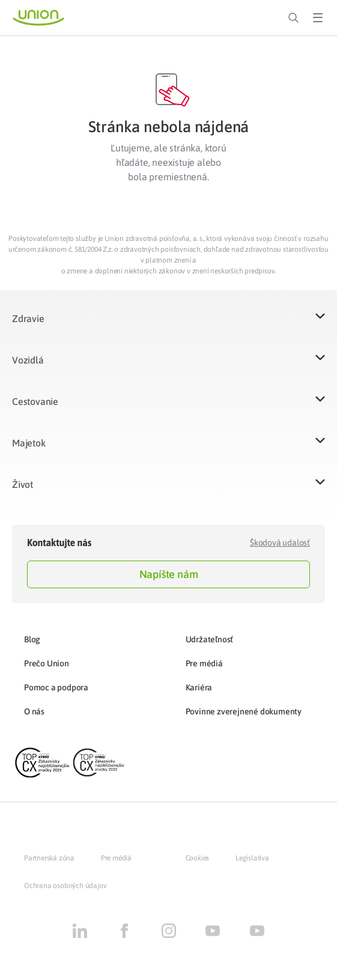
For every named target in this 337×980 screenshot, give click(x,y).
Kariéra (199, 687)
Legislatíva (252, 858)
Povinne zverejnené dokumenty (244, 711)
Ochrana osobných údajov (65, 886)
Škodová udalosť (280, 543)
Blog (32, 639)
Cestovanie (35, 401)
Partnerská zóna (49, 858)
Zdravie (28, 318)
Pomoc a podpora (56, 687)
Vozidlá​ (28, 360)
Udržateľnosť (210, 639)
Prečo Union (47, 663)
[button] (168, 326)
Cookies (198, 858)
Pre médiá (204, 663)
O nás (34, 711)
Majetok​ (29, 443)
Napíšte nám (169, 574)
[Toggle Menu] (318, 18)
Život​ (23, 484)
